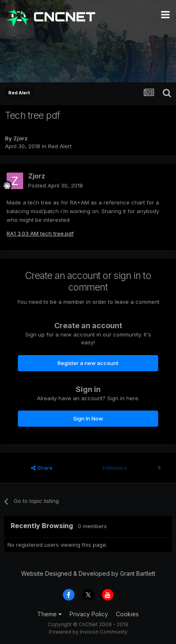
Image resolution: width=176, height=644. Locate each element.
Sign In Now (88, 418)
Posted (55, 185)
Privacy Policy (89, 614)
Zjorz (20, 138)
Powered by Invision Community (88, 632)
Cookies (127, 614)
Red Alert (60, 146)
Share (42, 468)
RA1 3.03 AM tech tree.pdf (40, 233)
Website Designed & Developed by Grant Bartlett (88, 573)
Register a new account (88, 363)
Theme (49, 614)
